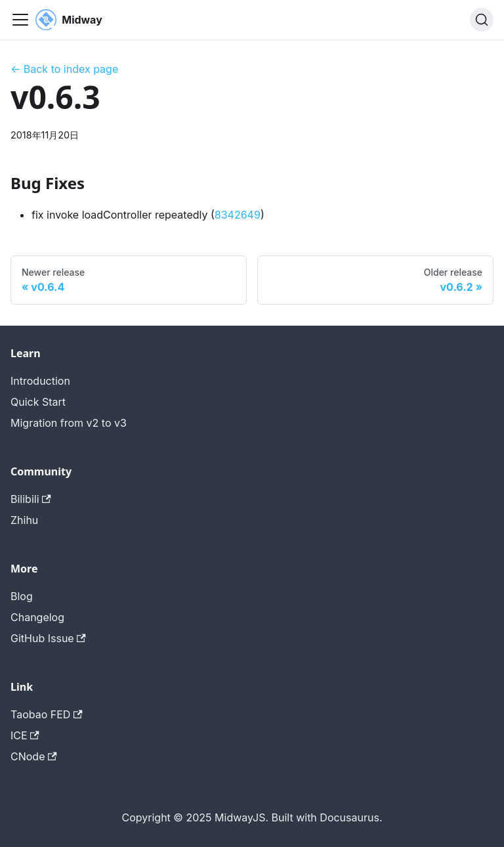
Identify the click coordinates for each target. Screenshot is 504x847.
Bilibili (31, 499)
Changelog (37, 617)
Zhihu (24, 520)
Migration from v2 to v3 (69, 423)
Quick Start (38, 402)
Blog (22, 596)
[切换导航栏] (20, 20)
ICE (25, 735)
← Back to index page (64, 69)
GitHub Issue (48, 638)
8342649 (238, 215)
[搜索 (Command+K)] (482, 20)
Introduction (40, 381)
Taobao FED (47, 714)
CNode (34, 756)
